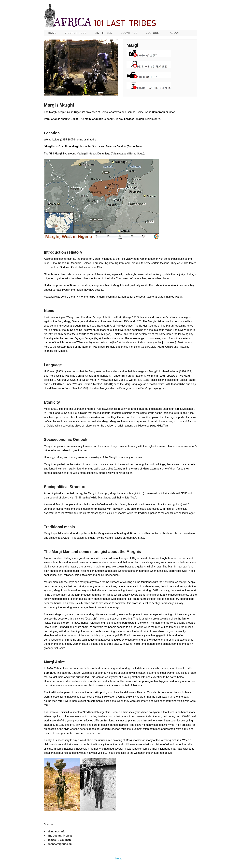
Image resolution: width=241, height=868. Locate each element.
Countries (129, 33)
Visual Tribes (76, 33)
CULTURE (152, 33)
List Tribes (103, 33)
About (175, 33)
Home (52, 33)
